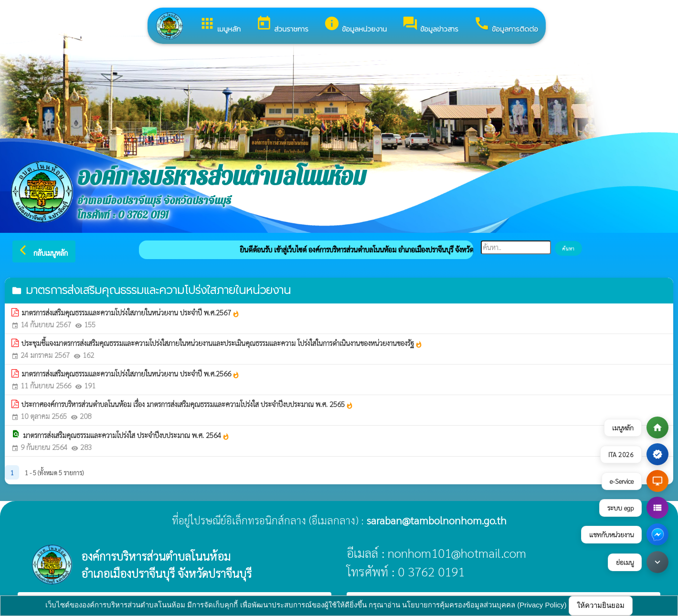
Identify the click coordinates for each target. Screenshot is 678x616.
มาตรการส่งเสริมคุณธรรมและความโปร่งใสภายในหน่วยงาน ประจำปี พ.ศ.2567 (131, 313)
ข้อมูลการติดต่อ (506, 25)
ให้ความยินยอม (601, 605)
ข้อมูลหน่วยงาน (355, 25)
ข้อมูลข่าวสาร (430, 25)
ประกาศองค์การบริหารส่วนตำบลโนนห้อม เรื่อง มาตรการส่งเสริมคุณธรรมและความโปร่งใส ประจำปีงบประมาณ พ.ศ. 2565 (187, 404)
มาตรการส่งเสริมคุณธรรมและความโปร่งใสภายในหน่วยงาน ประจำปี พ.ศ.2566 (131, 374)
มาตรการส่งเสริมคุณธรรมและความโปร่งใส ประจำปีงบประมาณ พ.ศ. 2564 (126, 435)
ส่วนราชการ (282, 25)
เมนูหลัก (220, 25)
